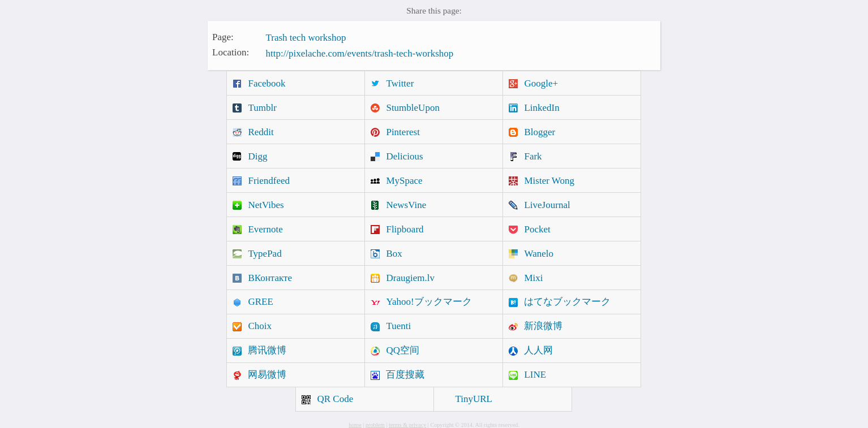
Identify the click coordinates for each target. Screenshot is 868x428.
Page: (223, 36)
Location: (231, 52)
